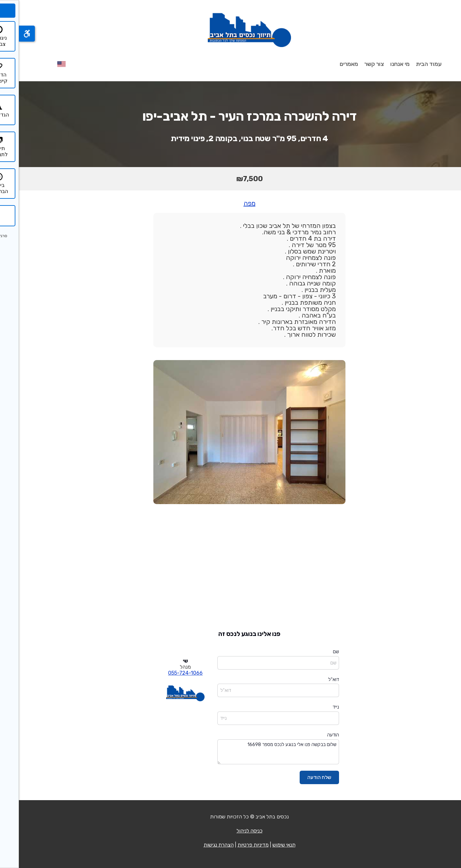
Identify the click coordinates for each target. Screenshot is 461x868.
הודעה (314, 735)
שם (317, 652)
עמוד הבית (410, 64)
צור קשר (355, 64)
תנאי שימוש (265, 845)
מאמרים (330, 64)
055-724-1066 (166, 673)
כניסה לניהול (231, 831)
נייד (317, 707)
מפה (231, 203)
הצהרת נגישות (200, 845)
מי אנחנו (381, 64)
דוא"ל (315, 679)
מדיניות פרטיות (234, 845)
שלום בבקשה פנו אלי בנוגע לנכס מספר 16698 (259, 752)
